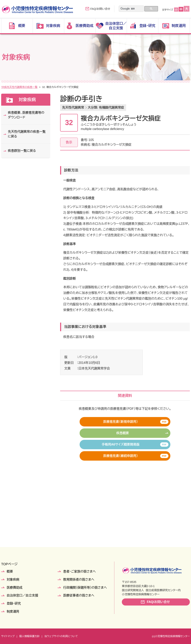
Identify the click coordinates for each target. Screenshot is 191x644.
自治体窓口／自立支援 (22, 595)
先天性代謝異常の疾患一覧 (61, 87)
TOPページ (9, 564)
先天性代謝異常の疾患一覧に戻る (27, 134)
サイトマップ (8, 636)
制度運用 (13, 612)
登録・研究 (14, 603)
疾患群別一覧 (34, 87)
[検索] (129, 9)
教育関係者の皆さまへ (79, 580)
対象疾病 (16, 87)
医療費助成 (15, 588)
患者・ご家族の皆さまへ (79, 571)
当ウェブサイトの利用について (61, 636)
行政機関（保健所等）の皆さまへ (85, 588)
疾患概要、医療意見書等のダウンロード (26, 115)
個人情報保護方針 (29, 636)
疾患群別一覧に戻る (22, 151)
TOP (4, 87)
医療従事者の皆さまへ (79, 595)
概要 (10, 571)
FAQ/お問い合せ (100, 9)
